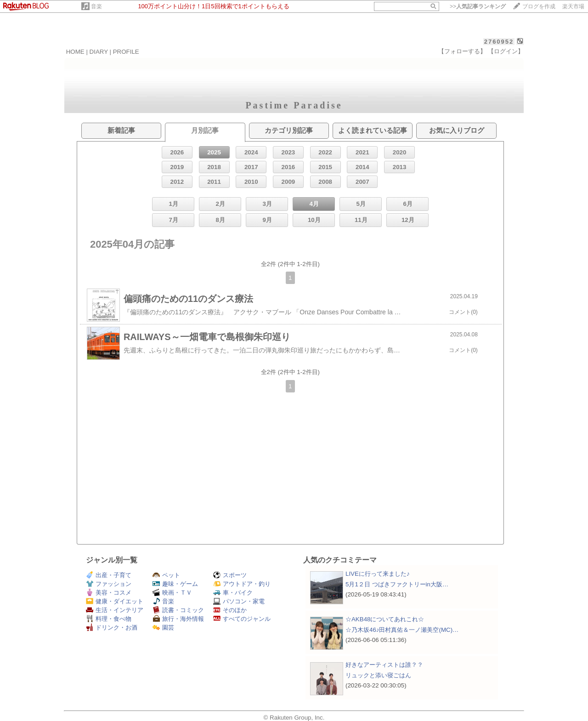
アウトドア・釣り (242, 584)
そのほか (230, 610)
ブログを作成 (539, 6)
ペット (166, 575)
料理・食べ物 (109, 619)
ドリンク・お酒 (112, 627)
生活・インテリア (115, 610)
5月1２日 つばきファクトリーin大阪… (397, 584)
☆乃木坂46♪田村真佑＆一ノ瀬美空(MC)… (402, 630)
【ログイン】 (506, 51)
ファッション (109, 584)
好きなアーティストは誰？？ (384, 665)
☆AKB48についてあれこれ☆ (385, 619)
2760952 (499, 42)
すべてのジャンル (242, 619)
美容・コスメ (109, 593)
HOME (75, 52)
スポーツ (230, 575)
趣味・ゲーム (175, 584)
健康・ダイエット (115, 601)
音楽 (96, 6)
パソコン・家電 (239, 601)
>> (478, 6)
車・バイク (233, 593)
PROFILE (126, 52)
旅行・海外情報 (178, 619)
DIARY (99, 52)
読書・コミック (178, 610)
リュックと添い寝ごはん (378, 675)
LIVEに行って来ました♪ (378, 574)
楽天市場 (573, 6)
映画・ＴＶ (172, 593)
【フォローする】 (462, 51)
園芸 (163, 627)
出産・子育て (109, 575)
